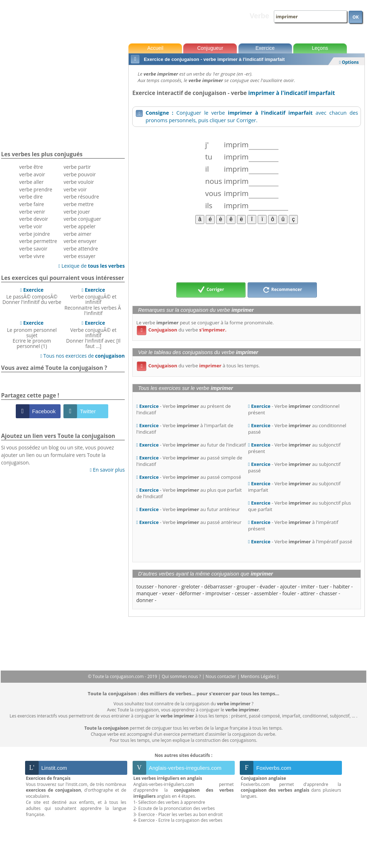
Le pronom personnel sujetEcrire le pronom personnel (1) (32, 334)
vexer (168, 593)
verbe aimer (78, 234)
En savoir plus (107, 470)
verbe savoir (34, 249)
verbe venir (32, 212)
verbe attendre (81, 249)
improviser (218, 593)
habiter (341, 586)
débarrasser (218, 586)
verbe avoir (32, 174)
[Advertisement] (247, 253)
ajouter (288, 586)
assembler (266, 593)
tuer (324, 586)
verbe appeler (80, 226)
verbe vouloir (79, 182)
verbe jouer (77, 212)
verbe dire (31, 197)
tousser (145, 586)
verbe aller (32, 182)
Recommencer (282, 290)
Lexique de (92, 266)
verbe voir (31, 226)
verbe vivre (32, 256)
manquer (147, 593)
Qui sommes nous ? (182, 676)
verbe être (31, 167)
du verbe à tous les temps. (198, 366)
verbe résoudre (82, 197)
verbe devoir (34, 219)
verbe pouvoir (80, 174)
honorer (168, 586)
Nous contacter (222, 676)
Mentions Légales (259, 676)
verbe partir (77, 167)
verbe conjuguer (83, 219)
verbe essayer (80, 256)
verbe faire (32, 204)
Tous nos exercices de (82, 356)
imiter (308, 586)
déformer (190, 593)
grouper (246, 586)
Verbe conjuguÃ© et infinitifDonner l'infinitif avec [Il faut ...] (94, 334)
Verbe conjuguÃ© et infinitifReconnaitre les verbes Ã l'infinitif (93, 301)
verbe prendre (36, 189)
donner (145, 600)
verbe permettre (38, 241)
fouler (289, 593)
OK (356, 17)
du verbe (182, 330)
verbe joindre (35, 234)
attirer (308, 593)
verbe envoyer (80, 241)
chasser (328, 593)
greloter (191, 586)
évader (268, 586)
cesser (242, 593)
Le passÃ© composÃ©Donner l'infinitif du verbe (32, 296)
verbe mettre (79, 204)
